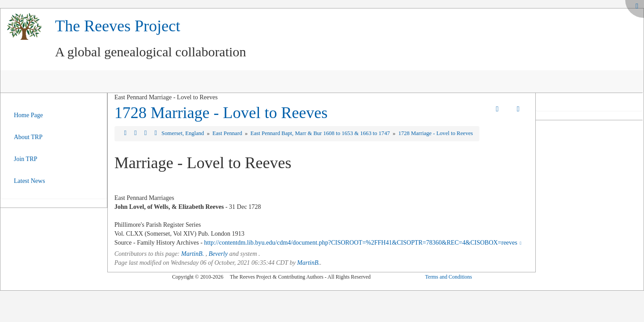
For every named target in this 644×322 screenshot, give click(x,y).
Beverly (218, 254)
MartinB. (193, 254)
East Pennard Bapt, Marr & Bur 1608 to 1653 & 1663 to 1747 (321, 133)
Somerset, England (183, 133)
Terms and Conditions (448, 277)
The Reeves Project (118, 26)
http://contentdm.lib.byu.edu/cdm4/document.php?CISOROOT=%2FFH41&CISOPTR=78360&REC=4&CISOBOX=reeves (364, 243)
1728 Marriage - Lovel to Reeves (221, 113)
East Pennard (228, 133)
